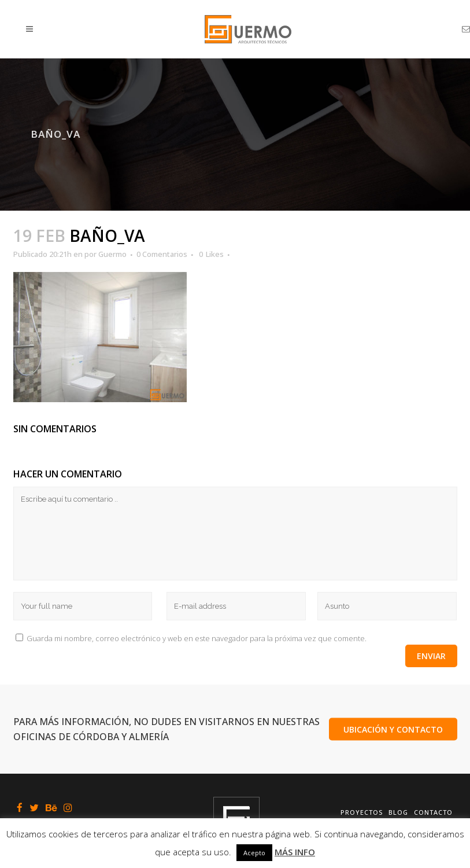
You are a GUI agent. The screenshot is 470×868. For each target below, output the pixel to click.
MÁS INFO (295, 852)
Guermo (112, 254)
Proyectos (362, 812)
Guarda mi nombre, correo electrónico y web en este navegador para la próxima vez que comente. (197, 638)
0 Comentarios (162, 254)
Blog (398, 812)
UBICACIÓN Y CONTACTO (393, 729)
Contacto (433, 812)
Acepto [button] (254, 853)
